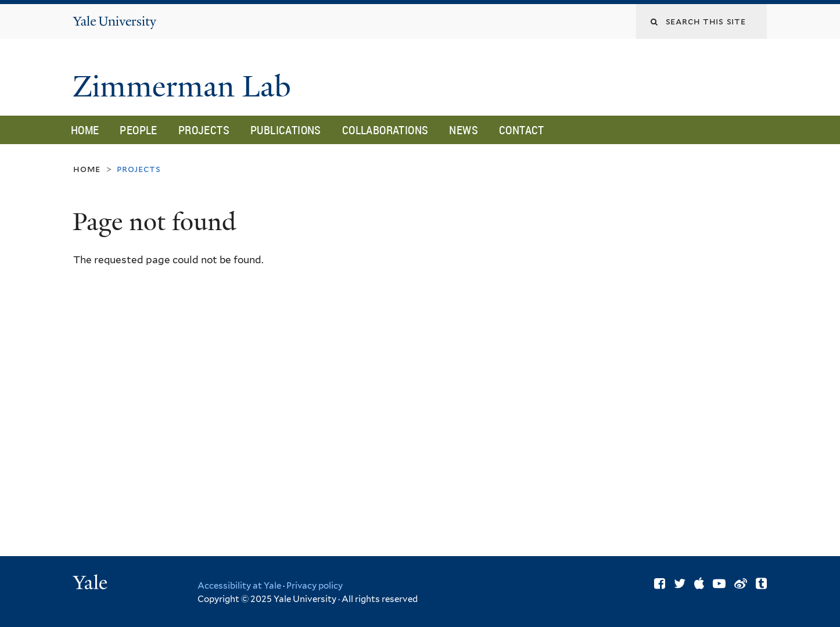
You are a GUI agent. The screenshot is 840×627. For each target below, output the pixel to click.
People (138, 130)
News (464, 130)
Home (85, 130)
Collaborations (385, 130)
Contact (522, 130)
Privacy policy (315, 586)
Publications (286, 130)
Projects (204, 130)
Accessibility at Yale (239, 586)
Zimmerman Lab (186, 87)
